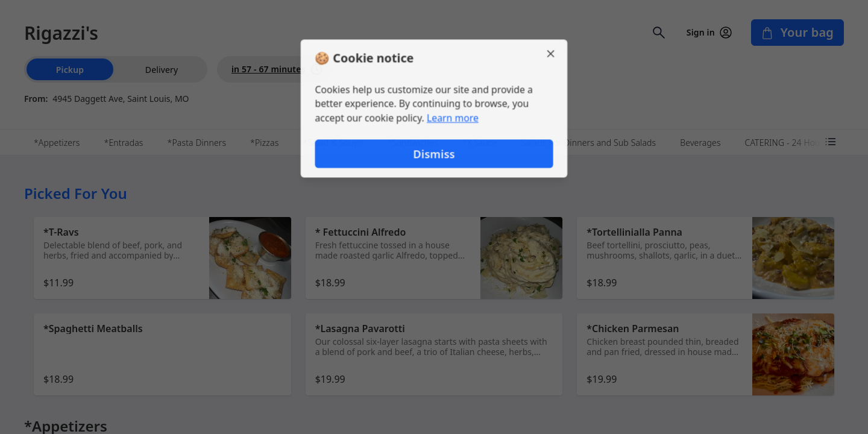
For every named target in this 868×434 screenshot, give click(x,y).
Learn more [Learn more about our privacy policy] (453, 118)
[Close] (552, 53)
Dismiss (434, 154)
